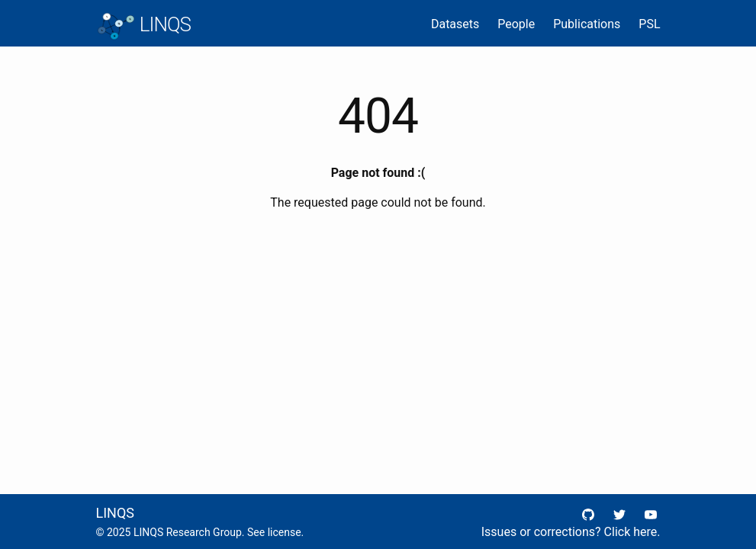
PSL (649, 24)
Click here (631, 532)
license (285, 532)
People (516, 24)
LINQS (143, 26)
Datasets (455, 24)
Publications (587, 24)
